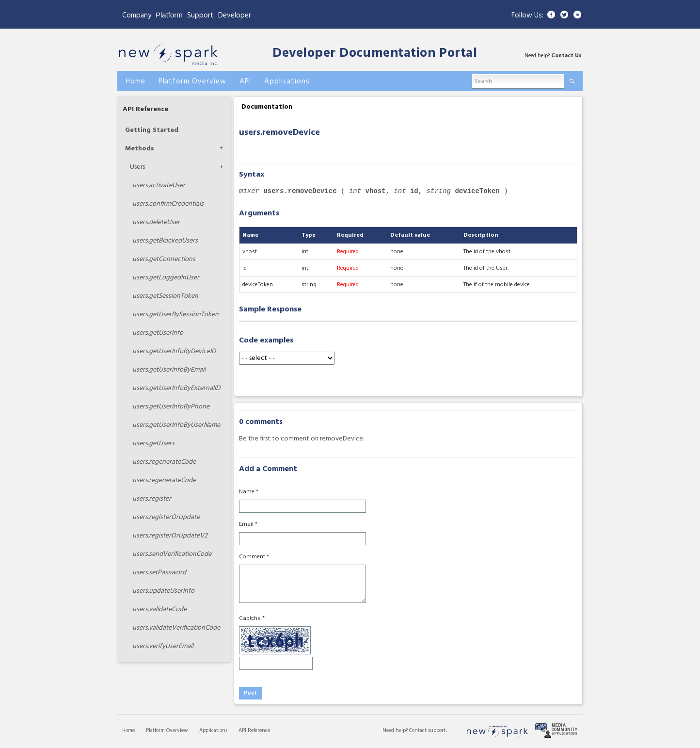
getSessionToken (165, 296)
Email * (248, 524)
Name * (249, 492)
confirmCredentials (168, 204)
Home (128, 731)
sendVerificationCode (172, 554)
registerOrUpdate (166, 517)
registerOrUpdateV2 (170, 536)
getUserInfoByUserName (176, 425)
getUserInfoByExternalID (176, 388)
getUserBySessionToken (175, 315)
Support (200, 16)
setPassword (159, 573)
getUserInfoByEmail (169, 370)
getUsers (153, 444)
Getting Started (152, 130)
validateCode (159, 610)
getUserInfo (158, 333)
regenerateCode (164, 462)
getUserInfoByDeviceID (174, 351)
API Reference (145, 109)
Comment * (254, 557)
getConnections (164, 259)
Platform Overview (167, 731)
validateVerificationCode (176, 628)
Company (137, 16)
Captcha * (252, 618)
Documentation (267, 107)
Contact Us (566, 56)
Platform (169, 15)
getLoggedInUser (166, 278)
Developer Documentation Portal (375, 54)
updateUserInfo (163, 591)
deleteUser (156, 222)
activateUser (159, 186)
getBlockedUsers (165, 241)
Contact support (427, 731)
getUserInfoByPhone (171, 407)
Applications (213, 731)
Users (137, 167)
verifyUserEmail (163, 646)
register (152, 499)
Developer (235, 16)
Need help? (396, 731)
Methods (140, 149)
